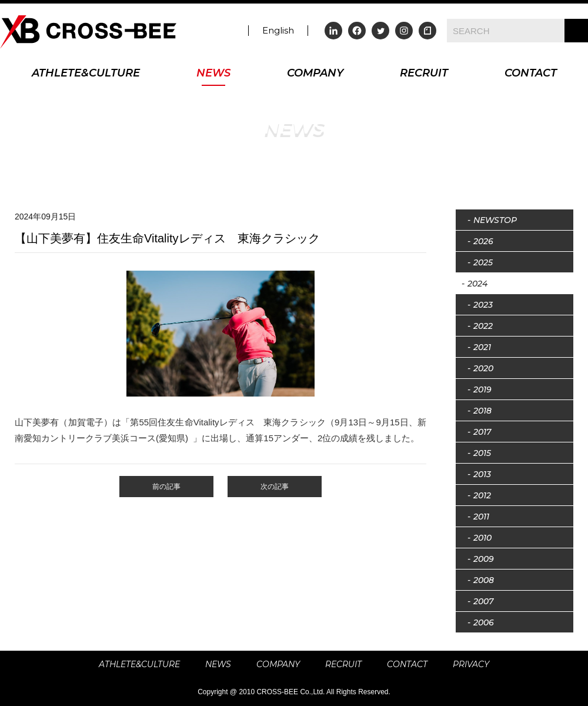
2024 (477, 284)
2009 (484, 559)
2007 (483, 601)
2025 (483, 262)
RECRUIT (424, 74)
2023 (483, 305)
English (278, 30)
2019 (482, 389)
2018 (482, 411)
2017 (482, 432)
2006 (484, 622)
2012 (482, 495)
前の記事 (166, 487)
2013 (482, 474)
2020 (483, 368)
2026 (483, 241)
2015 (482, 453)
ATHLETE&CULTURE (86, 74)
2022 (483, 326)
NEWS (213, 74)
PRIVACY (471, 664)
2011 (481, 517)
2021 (482, 347)
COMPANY (315, 74)
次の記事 (275, 487)
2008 (484, 580)
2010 (482, 538)
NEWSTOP (495, 220)
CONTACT (531, 74)
